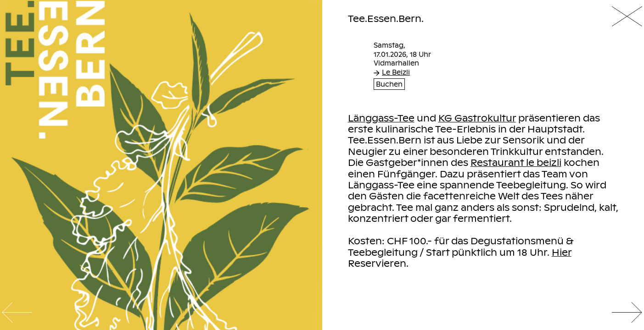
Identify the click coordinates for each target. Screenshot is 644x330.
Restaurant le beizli (516, 162)
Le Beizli (392, 72)
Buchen (389, 84)
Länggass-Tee (381, 118)
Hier (562, 252)
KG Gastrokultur (477, 118)
